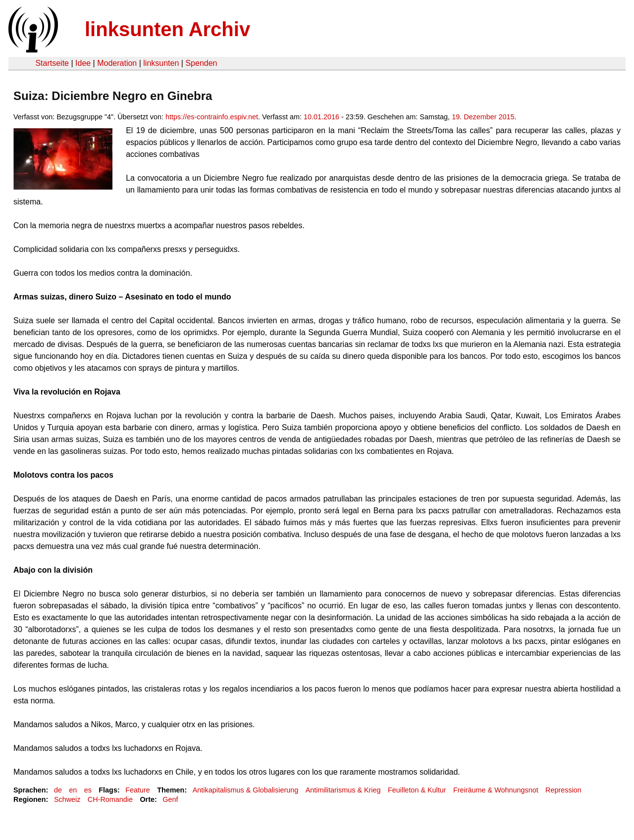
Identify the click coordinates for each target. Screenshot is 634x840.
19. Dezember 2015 (483, 117)
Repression (563, 790)
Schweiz (67, 799)
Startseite (52, 63)
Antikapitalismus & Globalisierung (246, 790)
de (58, 790)
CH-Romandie (110, 799)
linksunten (161, 63)
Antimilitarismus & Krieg (343, 790)
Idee (83, 63)
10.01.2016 (321, 117)
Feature (138, 790)
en (73, 790)
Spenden (201, 63)
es (88, 790)
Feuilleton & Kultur (417, 790)
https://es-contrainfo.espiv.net (212, 117)
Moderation (117, 63)
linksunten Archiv (167, 29)
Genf (170, 799)
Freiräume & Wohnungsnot (496, 790)
